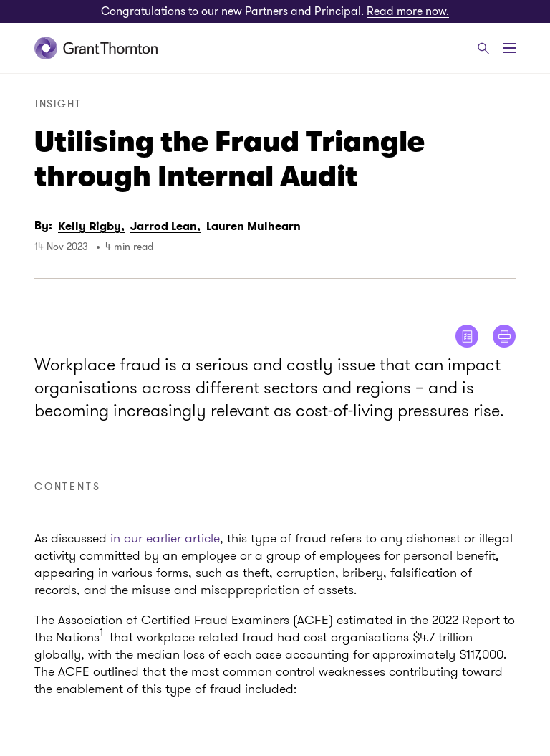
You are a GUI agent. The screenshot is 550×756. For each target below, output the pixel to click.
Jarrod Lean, (165, 226)
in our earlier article (165, 538)
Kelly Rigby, (91, 226)
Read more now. (408, 11)
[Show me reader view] (467, 336)
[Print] (504, 336)
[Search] (483, 48)
